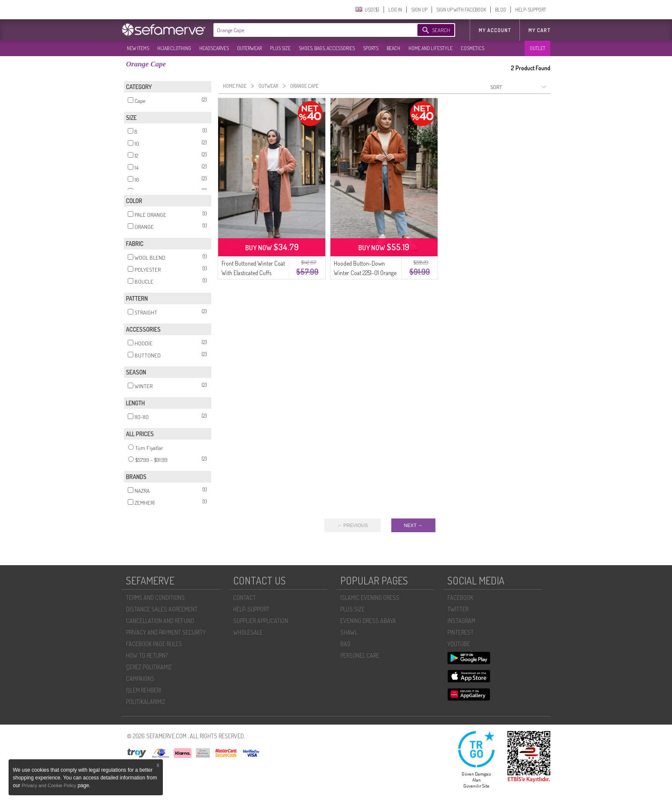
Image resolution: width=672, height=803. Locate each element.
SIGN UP (419, 10)
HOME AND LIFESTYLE (430, 48)
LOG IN (395, 10)
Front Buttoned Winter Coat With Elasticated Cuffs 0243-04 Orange (253, 273)
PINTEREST (460, 632)
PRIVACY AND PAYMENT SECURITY (166, 632)
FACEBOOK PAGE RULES (154, 644)
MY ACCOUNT (495, 30)
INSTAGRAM (461, 621)
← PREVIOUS (352, 525)
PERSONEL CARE (360, 655)
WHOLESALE (248, 632)
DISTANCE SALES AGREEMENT (162, 609)
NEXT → (413, 525)
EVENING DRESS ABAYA (368, 621)
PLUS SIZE (280, 48)
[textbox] (307, 30)
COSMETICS (472, 48)
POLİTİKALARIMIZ (146, 702)
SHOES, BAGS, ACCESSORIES (327, 48)
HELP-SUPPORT (531, 10)
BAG (345, 644)
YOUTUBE (459, 644)
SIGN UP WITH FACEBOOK (461, 10)
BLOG (501, 10)
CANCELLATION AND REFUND (160, 621)
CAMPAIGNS (140, 679)
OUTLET (537, 48)
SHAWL (349, 632)
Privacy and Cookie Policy (50, 785)
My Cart (539, 30)
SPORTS (371, 48)
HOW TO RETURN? (147, 655)
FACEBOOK (460, 598)
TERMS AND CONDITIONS (155, 598)
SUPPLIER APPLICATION (261, 621)
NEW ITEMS (138, 48)
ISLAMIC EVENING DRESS (370, 598)
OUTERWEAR (249, 48)
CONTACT (244, 598)
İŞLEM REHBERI (144, 690)
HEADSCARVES (214, 48)
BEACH (393, 48)
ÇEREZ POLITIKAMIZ (149, 667)
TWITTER (458, 609)
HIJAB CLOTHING (174, 48)
